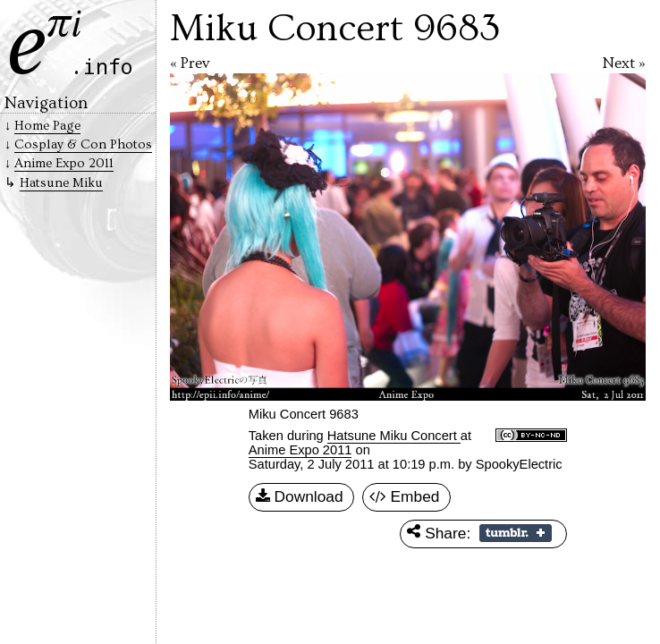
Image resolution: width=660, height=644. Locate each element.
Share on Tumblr (516, 533)
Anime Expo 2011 (300, 450)
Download (300, 497)
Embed (405, 497)
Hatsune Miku (61, 183)
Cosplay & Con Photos (83, 144)
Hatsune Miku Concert (394, 436)
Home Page (47, 126)
